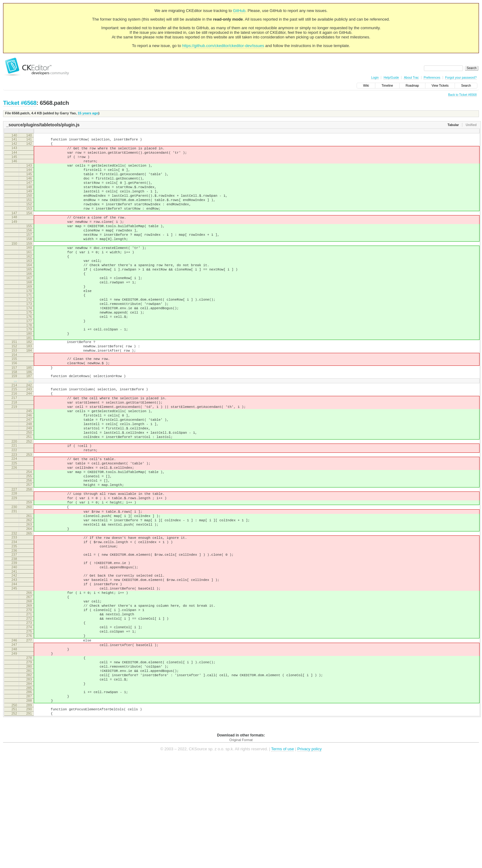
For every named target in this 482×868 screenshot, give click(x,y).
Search (466, 86)
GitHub (239, 11)
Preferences (432, 78)
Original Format (241, 850)
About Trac (411, 78)
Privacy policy (309, 859)
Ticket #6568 (20, 103)
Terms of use (282, 859)
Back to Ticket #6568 (462, 95)
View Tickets (440, 86)
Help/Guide (391, 78)
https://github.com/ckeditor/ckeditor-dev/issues (223, 46)
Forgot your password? (461, 78)
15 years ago (88, 113)
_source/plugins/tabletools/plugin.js (43, 125)
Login (375, 78)
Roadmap (412, 86)
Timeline (387, 86)
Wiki (366, 86)
